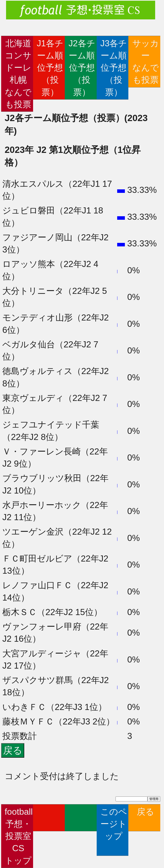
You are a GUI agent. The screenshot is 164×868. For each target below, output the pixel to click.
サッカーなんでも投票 (146, 62)
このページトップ (114, 830)
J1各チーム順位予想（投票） (50, 68)
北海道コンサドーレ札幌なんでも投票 (18, 74)
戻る (145, 818)
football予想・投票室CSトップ (19, 836)
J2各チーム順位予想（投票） (82, 68)
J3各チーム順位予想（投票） (114, 68)
